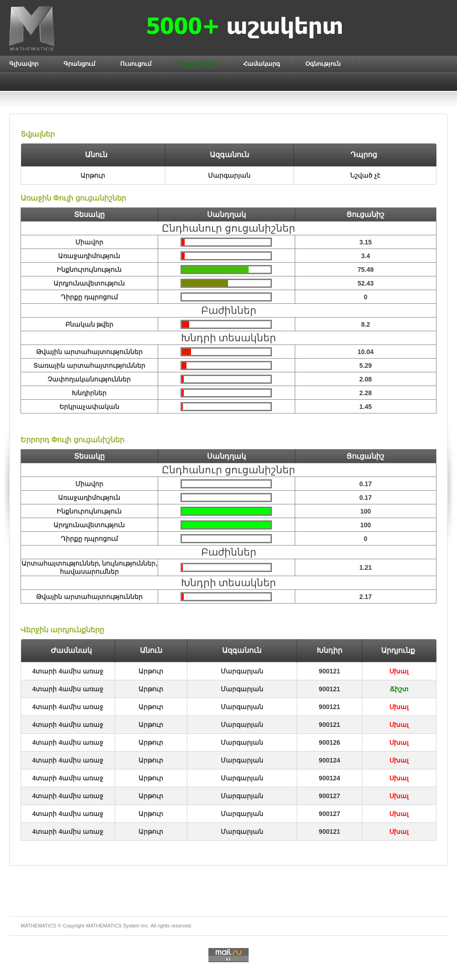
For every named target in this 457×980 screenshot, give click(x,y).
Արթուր (151, 671)
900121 (330, 671)
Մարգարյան (242, 671)
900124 (330, 760)
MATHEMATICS (104, 926)
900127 (330, 796)
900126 (330, 742)
